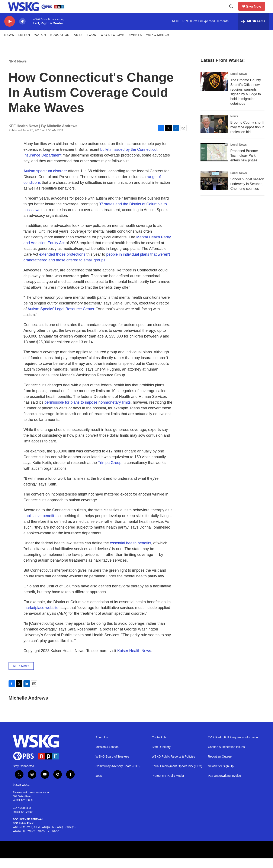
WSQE (60, 837)
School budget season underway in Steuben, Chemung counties (247, 193)
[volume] (22, 31)
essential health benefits (130, 553)
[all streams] (253, 31)
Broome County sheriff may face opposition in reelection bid (247, 137)
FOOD (91, 44)
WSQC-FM (19, 840)
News (9, 44)
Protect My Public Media (168, 785)
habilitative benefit (39, 525)
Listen (24, 44)
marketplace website (41, 617)
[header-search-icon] (233, 11)
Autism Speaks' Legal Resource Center (61, 319)
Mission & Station (107, 757)
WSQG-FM (48, 837)
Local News (239, 83)
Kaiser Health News (134, 660)
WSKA (55, 840)
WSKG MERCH (158, 44)
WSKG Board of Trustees (112, 766)
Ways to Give (113, 44)
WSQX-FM (33, 837)
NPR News (18, 71)
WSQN (31, 840)
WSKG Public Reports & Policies (173, 766)
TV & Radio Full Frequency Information (234, 747)
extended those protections (62, 264)
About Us (102, 747)
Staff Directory (161, 757)
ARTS (78, 44)
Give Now (256, 11)
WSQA (70, 837)
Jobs (99, 785)
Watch (40, 44)
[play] (10, 31)
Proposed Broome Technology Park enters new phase (244, 165)
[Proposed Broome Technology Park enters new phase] (214, 162)
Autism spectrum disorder (45, 181)
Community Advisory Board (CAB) (118, 776)
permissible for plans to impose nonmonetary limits (87, 412)
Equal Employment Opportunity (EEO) (177, 776)
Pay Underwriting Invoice (224, 785)
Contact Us (159, 747)
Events (135, 44)
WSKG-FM (19, 837)
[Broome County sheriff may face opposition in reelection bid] (214, 133)
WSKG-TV (44, 840)
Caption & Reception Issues (226, 757)
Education (60, 44)
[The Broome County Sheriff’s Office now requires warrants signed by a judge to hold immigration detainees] (214, 91)
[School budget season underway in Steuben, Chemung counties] (214, 190)
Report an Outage (220, 766)
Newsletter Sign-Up (221, 776)
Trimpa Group (110, 472)
